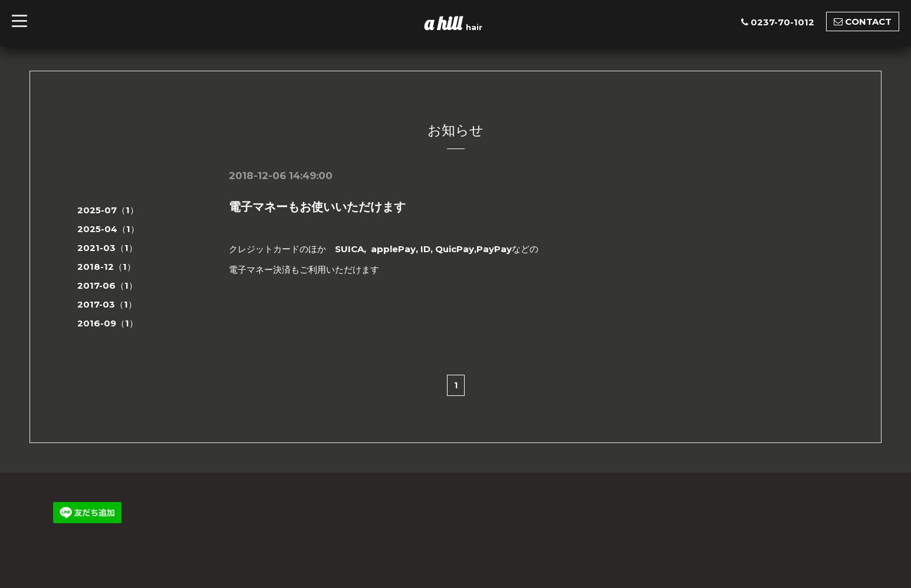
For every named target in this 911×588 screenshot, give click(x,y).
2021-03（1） (107, 248)
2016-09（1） (108, 323)
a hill (445, 23)
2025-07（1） (108, 210)
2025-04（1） (108, 229)
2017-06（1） (107, 285)
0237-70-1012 (782, 22)
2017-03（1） (107, 304)
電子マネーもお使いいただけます (317, 207)
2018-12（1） (106, 267)
